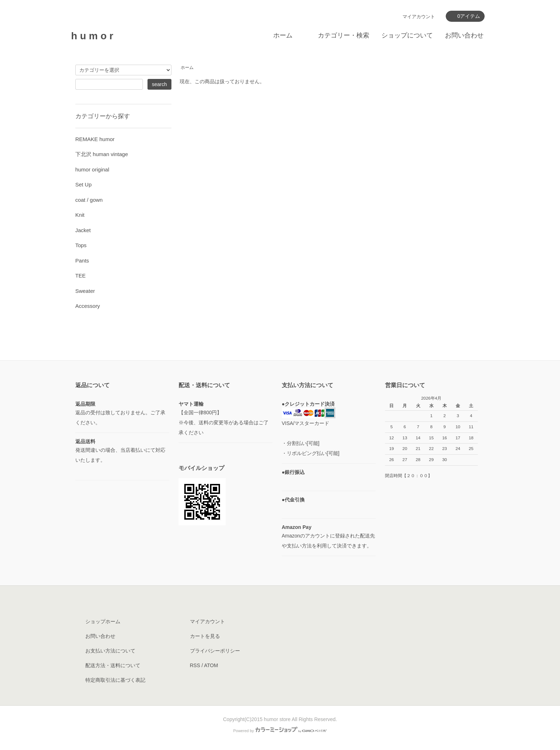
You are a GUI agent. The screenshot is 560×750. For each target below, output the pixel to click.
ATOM (211, 665)
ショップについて (407, 35)
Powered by (280, 731)
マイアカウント (419, 17)
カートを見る (205, 636)
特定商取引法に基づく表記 (115, 680)
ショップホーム (103, 621)
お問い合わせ (464, 35)
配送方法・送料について (113, 665)
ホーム (283, 35)
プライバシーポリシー (215, 651)
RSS (195, 665)
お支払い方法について (110, 651)
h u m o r (92, 36)
